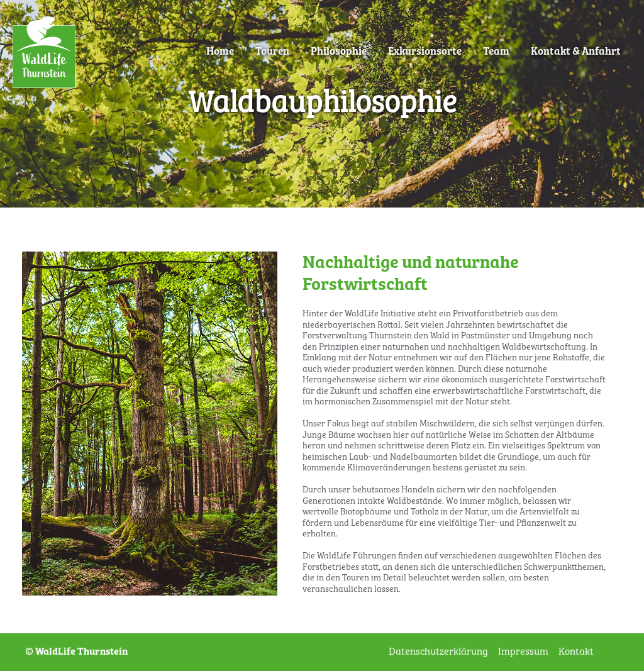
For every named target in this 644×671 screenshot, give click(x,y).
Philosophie (339, 52)
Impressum (523, 652)
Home (220, 52)
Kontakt (576, 652)
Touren (272, 52)
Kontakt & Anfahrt (576, 52)
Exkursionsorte (425, 52)
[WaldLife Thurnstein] (44, 52)
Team (496, 52)
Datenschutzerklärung (438, 652)
